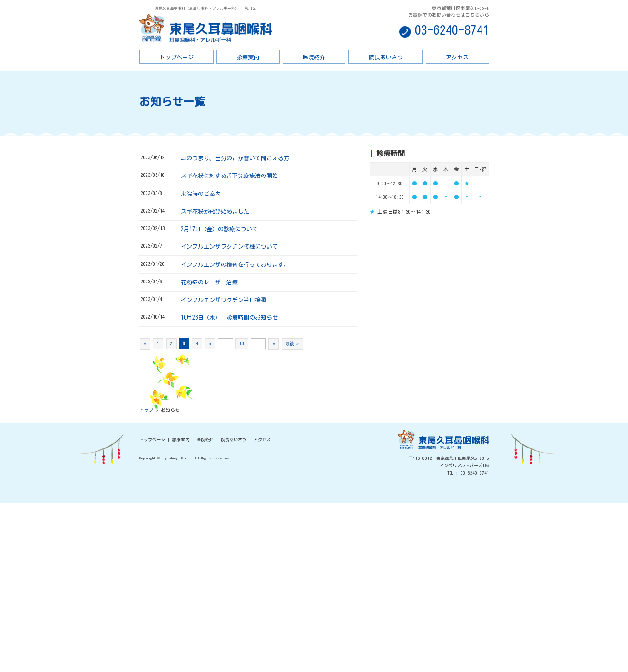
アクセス (457, 57)
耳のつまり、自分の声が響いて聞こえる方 (235, 158)
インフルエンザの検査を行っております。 (235, 264)
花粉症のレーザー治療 (209, 282)
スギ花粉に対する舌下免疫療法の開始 (229, 175)
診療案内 (248, 57)
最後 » (292, 344)
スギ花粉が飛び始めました (215, 211)
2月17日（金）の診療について (219, 229)
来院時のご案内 (201, 194)
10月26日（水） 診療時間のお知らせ (229, 317)
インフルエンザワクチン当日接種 (224, 300)
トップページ (177, 57)
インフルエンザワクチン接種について (229, 246)
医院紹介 (314, 57)
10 (242, 344)
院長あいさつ (386, 57)
